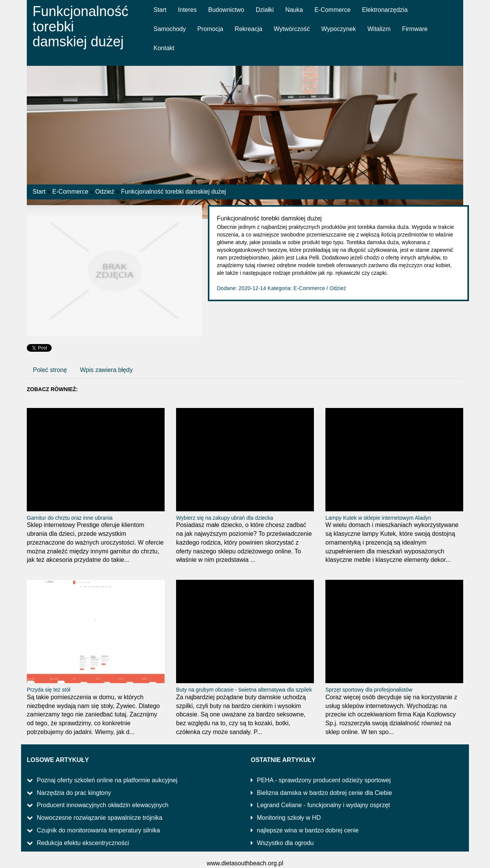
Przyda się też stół (49, 690)
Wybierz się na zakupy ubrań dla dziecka (225, 518)
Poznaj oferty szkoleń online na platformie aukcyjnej (107, 780)
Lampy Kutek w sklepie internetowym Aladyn (378, 518)
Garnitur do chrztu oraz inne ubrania (70, 518)
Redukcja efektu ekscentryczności (83, 843)
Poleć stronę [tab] (50, 370)
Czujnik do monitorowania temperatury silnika (98, 830)
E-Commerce (70, 192)
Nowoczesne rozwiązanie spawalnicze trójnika (100, 818)
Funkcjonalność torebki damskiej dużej (173, 192)
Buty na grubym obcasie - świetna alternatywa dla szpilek (244, 690)
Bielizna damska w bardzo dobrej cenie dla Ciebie (324, 793)
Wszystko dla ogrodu (285, 843)
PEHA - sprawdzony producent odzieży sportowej (324, 780)
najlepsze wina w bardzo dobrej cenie (308, 830)
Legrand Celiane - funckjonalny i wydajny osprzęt (323, 805)
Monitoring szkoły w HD (289, 818)
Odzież (105, 192)
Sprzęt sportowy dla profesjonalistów (369, 690)
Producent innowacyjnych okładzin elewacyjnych (103, 805)
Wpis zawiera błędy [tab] (106, 370)
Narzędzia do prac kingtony (74, 793)
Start (39, 192)
